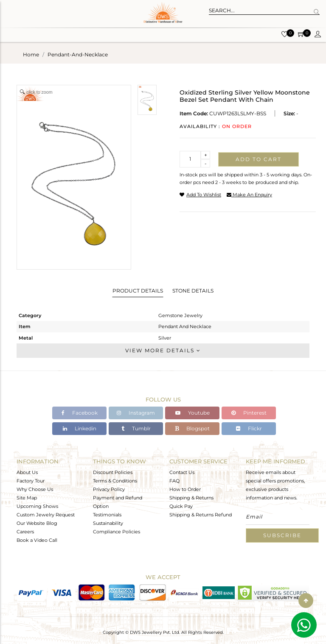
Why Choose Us (35, 489)
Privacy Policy (109, 489)
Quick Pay (181, 506)
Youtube (193, 413)
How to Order (185, 489)
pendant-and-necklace (78, 54)
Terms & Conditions (115, 481)
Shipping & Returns (191, 498)
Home (31, 54)
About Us (27, 472)
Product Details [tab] (138, 291)
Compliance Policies (117, 532)
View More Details (163, 350)
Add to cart (259, 159)
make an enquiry (249, 195)
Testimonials (107, 515)
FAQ (174, 481)
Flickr (249, 428)
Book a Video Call (37, 540)
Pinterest (249, 413)
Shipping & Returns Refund (201, 515)
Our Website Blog (37, 523)
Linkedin (80, 428)
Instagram (136, 413)
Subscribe (282, 535)
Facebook (80, 413)
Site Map (27, 498)
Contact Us (182, 472)
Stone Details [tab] (193, 291)
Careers (25, 532)
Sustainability (108, 523)
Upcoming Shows (37, 506)
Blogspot (192, 428)
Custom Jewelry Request (46, 515)
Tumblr (136, 428)
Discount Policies (113, 472)
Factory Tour (31, 481)
